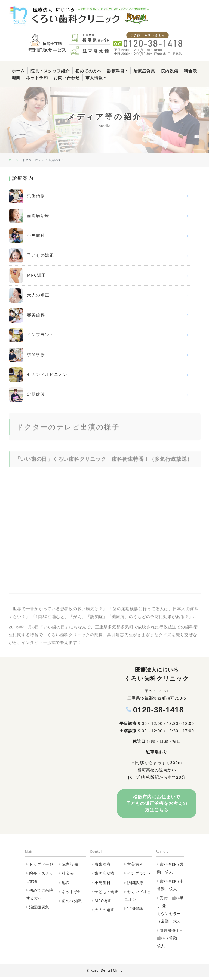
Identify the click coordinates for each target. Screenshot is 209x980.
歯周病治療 (99, 216)
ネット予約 (37, 78)
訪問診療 (99, 355)
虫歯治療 (99, 196)
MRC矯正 (99, 276)
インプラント (99, 335)
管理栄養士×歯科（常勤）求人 (170, 941)
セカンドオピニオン (99, 375)
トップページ (41, 867)
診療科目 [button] (116, 71)
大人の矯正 (99, 295)
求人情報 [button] (94, 78)
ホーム (18, 71)
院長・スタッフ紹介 (50, 71)
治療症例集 (144, 71)
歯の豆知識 (72, 904)
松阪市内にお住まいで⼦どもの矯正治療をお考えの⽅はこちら (157, 805)
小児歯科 (99, 236)
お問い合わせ (67, 78)
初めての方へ (88, 71)
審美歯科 (99, 315)
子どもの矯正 (99, 256)
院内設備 (170, 71)
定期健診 (99, 395)
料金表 (190, 71)
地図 (16, 78)
